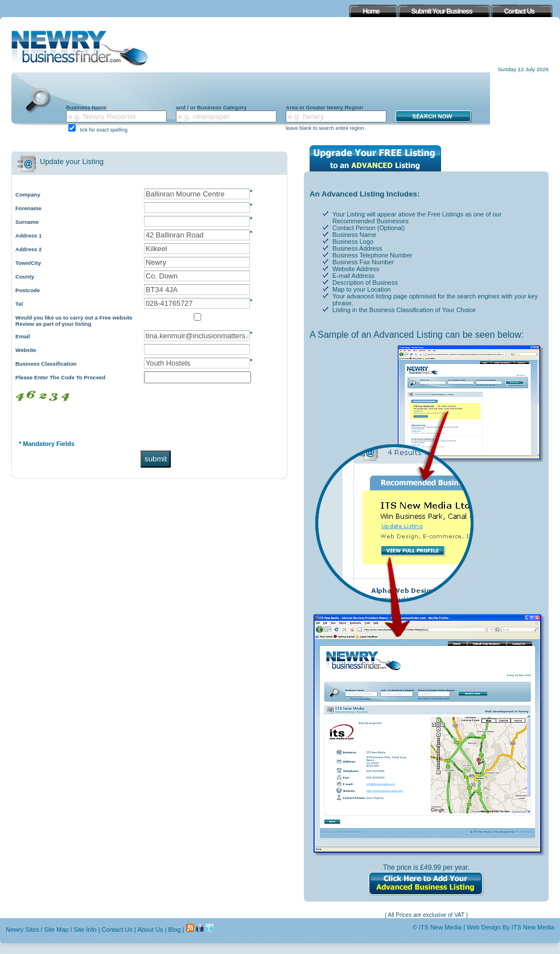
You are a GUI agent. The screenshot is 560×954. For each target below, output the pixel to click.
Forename (28, 208)
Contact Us (117, 930)
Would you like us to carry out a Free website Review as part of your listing (74, 321)
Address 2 (28, 249)
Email (23, 336)
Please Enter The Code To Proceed (60, 377)
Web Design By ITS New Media (510, 927)
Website (26, 350)
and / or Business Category (211, 107)
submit (156, 459)
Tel (19, 304)
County (25, 277)
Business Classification (46, 364)
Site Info (85, 930)
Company (28, 195)
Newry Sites (22, 930)
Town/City (28, 263)
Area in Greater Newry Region (324, 107)
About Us (150, 930)
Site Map (56, 930)
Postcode (28, 290)
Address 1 (28, 236)
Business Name (86, 107)
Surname (27, 222)
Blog (175, 930)
